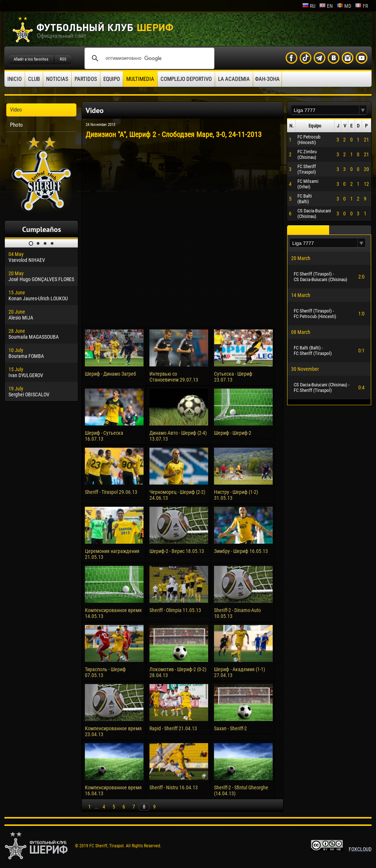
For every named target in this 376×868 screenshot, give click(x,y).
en (326, 6)
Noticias (57, 79)
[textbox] (325, 110)
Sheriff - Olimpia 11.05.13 (175, 610)
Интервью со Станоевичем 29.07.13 (174, 377)
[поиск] (148, 58)
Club (34, 79)
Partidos (86, 79)
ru (309, 6)
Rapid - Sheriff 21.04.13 (173, 728)
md (344, 6)
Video (16, 110)
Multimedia (140, 79)
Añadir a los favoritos (31, 59)
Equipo (112, 79)
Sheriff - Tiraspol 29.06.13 (111, 492)
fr (361, 6)
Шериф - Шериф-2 (233, 433)
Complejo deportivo (186, 79)
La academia (234, 79)
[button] (363, 110)
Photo (16, 125)
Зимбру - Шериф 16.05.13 (241, 551)
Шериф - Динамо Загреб (111, 374)
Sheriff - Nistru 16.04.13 (174, 787)
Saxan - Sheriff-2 (230, 728)
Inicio (15, 79)
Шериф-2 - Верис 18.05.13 (177, 551)
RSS (63, 59)
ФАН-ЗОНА (267, 79)
